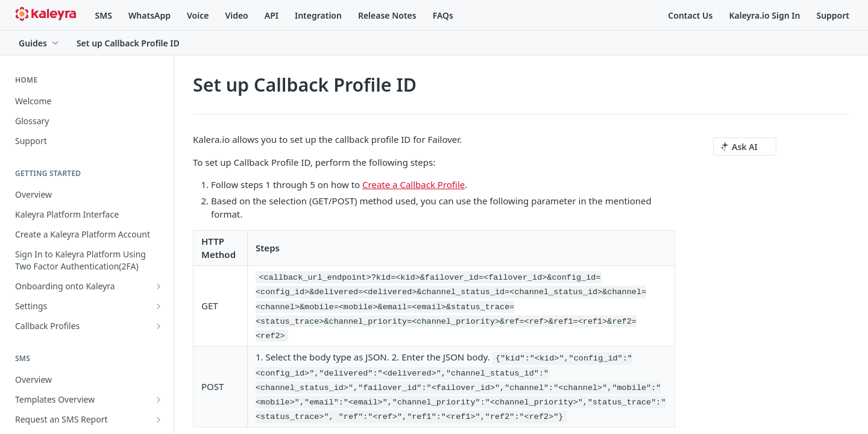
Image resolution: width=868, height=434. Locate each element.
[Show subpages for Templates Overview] (159, 400)
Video (236, 15)
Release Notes (387, 15)
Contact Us (690, 15)
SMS (104, 15)
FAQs (443, 15)
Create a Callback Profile (414, 184)
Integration (318, 15)
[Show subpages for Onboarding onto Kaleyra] (159, 286)
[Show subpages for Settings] (159, 306)
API (272, 15)
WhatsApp (149, 15)
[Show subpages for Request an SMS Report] (159, 420)
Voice (198, 15)
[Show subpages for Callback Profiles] (159, 326)
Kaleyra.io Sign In (764, 15)
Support (833, 15)
